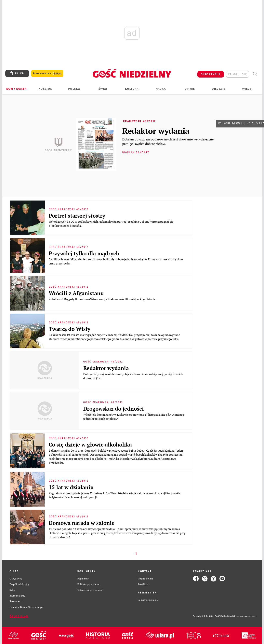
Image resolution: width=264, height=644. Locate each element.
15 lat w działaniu (71, 487)
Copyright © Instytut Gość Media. (210, 616)
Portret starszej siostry (77, 216)
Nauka (161, 89)
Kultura (132, 89)
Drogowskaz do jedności (114, 409)
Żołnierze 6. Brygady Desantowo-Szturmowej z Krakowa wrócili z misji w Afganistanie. (103, 299)
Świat (103, 89)
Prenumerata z (47, 74)
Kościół (45, 89)
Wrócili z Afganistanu (76, 293)
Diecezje (218, 89)
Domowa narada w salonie (82, 523)
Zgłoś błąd (19, 616)
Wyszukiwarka (255, 74)
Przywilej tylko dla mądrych (84, 253)
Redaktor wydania (156, 131)
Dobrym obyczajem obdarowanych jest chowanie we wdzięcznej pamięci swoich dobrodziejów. (168, 141)
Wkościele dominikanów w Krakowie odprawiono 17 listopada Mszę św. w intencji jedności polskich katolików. (134, 417)
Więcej (247, 89)
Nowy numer (17, 89)
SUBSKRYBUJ (211, 74)
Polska (74, 89)
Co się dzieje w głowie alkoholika (90, 444)
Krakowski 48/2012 (140, 121)
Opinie (190, 89)
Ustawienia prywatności (90, 590)
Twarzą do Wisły (70, 329)
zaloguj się (238, 74)
